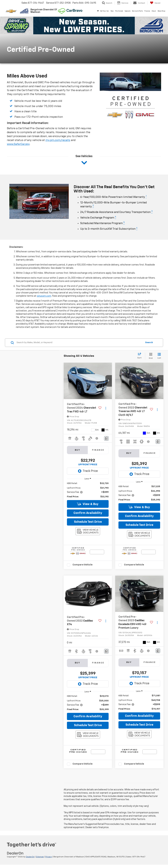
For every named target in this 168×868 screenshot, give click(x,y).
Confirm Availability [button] (88, 513)
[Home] (98, 11)
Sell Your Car (105, 11)
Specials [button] (128, 11)
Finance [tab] (98, 450)
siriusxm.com (44, 296)
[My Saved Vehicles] (155, 3)
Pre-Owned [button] (119, 11)
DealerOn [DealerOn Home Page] (30, 857)
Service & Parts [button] (137, 11)
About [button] (154, 11)
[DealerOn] (15, 853)
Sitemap (40, 857)
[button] (109, 381)
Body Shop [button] (161, 11)
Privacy (49, 857)
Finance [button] (147, 11)
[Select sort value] (140, 356)
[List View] (159, 356)
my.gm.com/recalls (58, 140)
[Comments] (106, 438)
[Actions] (106, 408)
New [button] (112, 11)
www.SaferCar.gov (18, 144)
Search (149, 343)
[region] (88, 490)
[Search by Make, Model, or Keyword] (79, 343)
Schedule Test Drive (88, 522)
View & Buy (88, 504)
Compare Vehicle (83, 565)
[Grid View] (150, 356)
